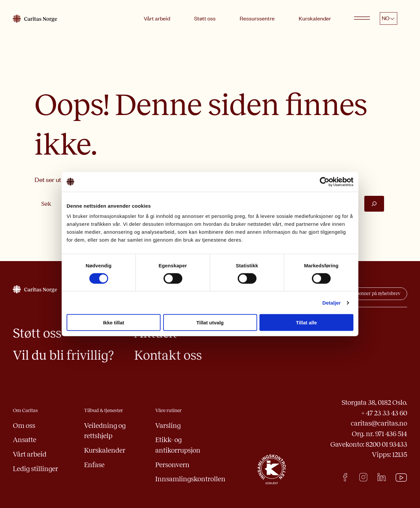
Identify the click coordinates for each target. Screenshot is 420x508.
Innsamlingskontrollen (190, 479)
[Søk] (374, 204)
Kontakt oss (168, 355)
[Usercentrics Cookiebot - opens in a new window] (325, 182)
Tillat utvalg (210, 323)
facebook (345, 477)
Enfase (94, 465)
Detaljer (332, 302)
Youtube (401, 478)
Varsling (168, 425)
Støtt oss (205, 18)
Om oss (24, 425)
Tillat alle (307, 323)
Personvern (172, 465)
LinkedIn (382, 477)
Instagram (363, 477)
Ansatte (25, 440)
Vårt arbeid (157, 18)
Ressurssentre (257, 18)
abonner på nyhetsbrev (377, 294)
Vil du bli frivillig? (63, 355)
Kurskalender (315, 18)
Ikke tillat (113, 323)
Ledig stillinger (35, 469)
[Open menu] (362, 18)
